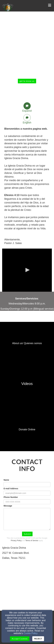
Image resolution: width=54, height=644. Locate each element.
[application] (27, 270)
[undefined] (27, 343)
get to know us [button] (27, 81)
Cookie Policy (31, 633)
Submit (27, 534)
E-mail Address (11, 489)
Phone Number (11, 497)
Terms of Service (32, 541)
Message (8, 506)
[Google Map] (27, 585)
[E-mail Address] (27, 493)
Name (6, 480)
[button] (27, 270)
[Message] (27, 519)
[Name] (27, 485)
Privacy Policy (16, 541)
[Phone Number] (27, 502)
